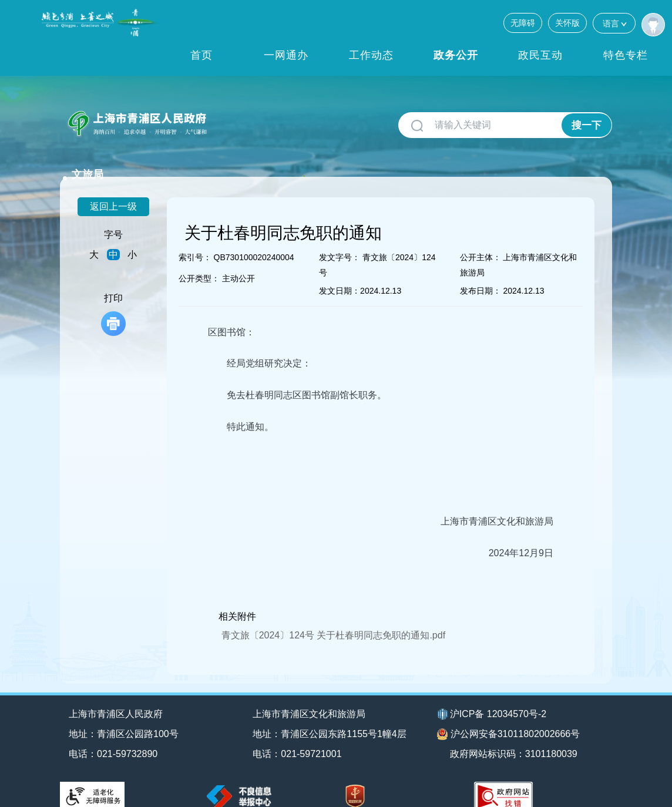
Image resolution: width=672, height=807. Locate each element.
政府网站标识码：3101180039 (514, 738)
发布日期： (481, 275)
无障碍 (523, 23)
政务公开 (456, 55)
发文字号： (340, 241)
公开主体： (481, 241)
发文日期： (340, 275)
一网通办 (286, 55)
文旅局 (234, 119)
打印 (113, 299)
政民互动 (540, 55)
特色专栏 (626, 55)
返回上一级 (113, 191)
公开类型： (199, 263)
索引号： (195, 241)
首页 (201, 55)
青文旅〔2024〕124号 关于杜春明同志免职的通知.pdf (333, 619)
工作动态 (371, 55)
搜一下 (587, 125)
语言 (614, 23)
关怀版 (567, 23)
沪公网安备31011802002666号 (509, 719)
